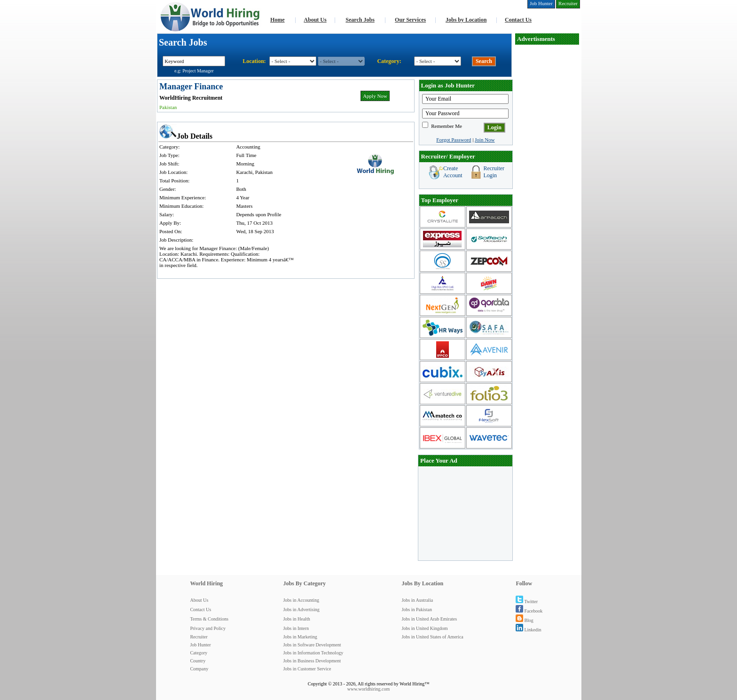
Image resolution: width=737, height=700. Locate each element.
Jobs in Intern (296, 628)
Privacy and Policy (208, 628)
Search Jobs (360, 20)
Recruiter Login (494, 172)
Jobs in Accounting (301, 600)
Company (199, 669)
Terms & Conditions (209, 619)
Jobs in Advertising (301, 610)
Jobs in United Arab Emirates (429, 619)
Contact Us (518, 20)
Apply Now (375, 96)
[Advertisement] (547, 186)
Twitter (527, 602)
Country (198, 661)
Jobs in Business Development (312, 661)
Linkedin (528, 630)
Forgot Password (454, 140)
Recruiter (199, 637)
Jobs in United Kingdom (424, 628)
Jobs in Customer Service (307, 669)
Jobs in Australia (417, 600)
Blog (524, 620)
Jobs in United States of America (432, 637)
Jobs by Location (466, 20)
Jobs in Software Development (312, 645)
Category (199, 653)
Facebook (529, 611)
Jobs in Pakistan (416, 610)
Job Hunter (200, 645)
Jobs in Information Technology (313, 653)
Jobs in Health (296, 619)
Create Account (453, 172)
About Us (315, 20)
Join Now (485, 140)
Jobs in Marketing (300, 637)
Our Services (410, 20)
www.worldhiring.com (368, 689)
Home (278, 20)
